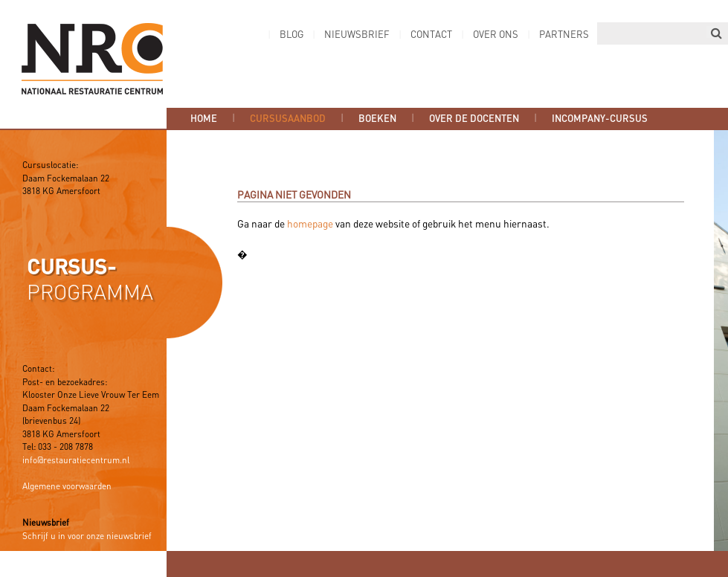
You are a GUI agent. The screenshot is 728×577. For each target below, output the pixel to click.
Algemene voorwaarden (67, 487)
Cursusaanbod (288, 119)
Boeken (377, 119)
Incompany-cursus (600, 119)
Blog (291, 35)
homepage (310, 225)
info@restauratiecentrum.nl (76, 461)
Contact (431, 35)
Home (204, 119)
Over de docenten (474, 119)
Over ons (496, 35)
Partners (564, 35)
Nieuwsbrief (357, 35)
